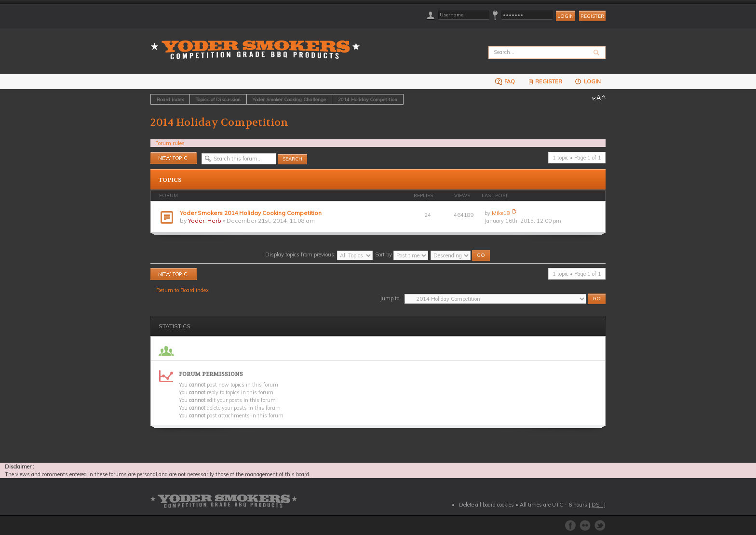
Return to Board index (182, 290)
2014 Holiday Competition (368, 99)
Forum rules (170, 143)
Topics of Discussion (218, 99)
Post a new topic (174, 158)
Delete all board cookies (486, 505)
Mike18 (501, 213)
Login (587, 81)
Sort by (402, 254)
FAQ (505, 81)
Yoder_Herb (205, 221)
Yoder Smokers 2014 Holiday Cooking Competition (251, 213)
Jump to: (390, 298)
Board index (170, 99)
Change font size (599, 98)
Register (592, 16)
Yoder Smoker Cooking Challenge (289, 99)
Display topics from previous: (319, 254)
